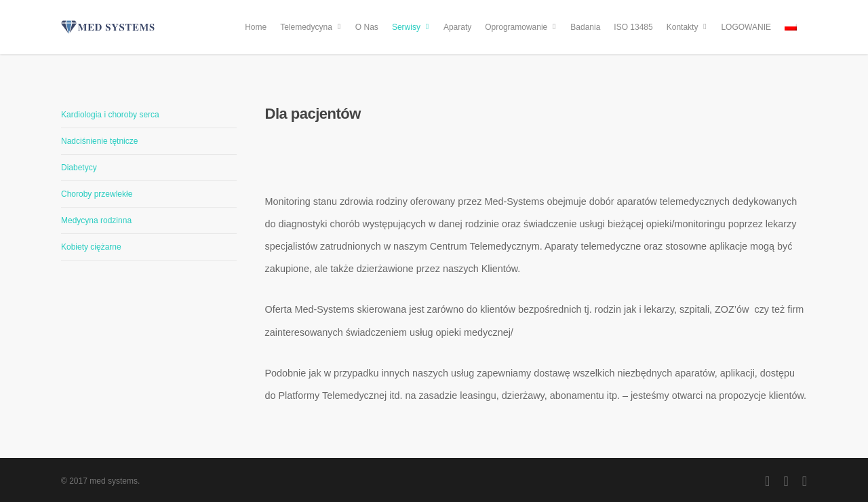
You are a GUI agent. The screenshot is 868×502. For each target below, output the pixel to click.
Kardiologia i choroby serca (110, 115)
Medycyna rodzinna (96, 220)
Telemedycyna (312, 27)
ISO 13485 (633, 27)
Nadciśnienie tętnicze (99, 141)
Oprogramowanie (521, 27)
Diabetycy (79, 168)
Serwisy (412, 27)
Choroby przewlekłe (97, 194)
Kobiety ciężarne (91, 247)
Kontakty (688, 27)
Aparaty (457, 27)
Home (256, 27)
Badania (585, 27)
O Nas (367, 27)
